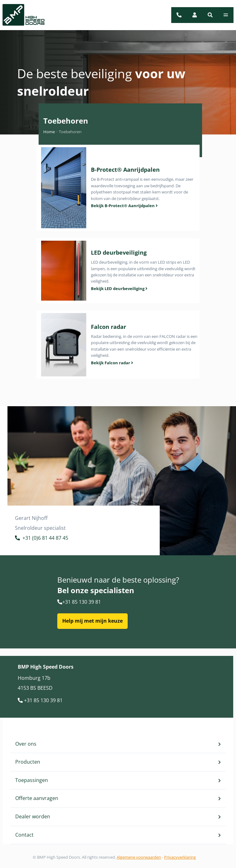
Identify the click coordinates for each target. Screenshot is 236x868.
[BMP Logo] (20, 15)
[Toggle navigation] (226, 15)
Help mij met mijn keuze (92, 621)
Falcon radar (109, 327)
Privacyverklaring (180, 857)
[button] (210, 15)
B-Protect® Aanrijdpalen (125, 170)
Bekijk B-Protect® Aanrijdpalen (124, 206)
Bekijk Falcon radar (112, 363)
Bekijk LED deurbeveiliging (119, 289)
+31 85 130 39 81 (79, 602)
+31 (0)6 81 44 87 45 (42, 539)
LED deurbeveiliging (119, 252)
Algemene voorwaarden (139, 857)
